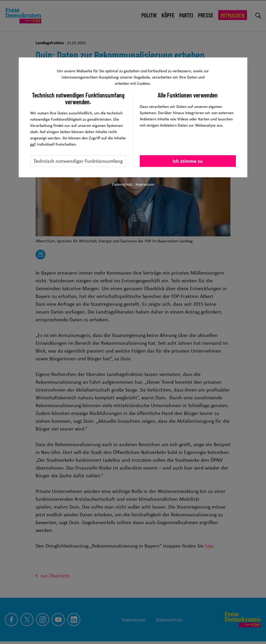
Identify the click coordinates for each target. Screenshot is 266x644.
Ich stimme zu (188, 161)
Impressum (145, 184)
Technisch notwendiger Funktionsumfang (78, 161)
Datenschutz (122, 184)
